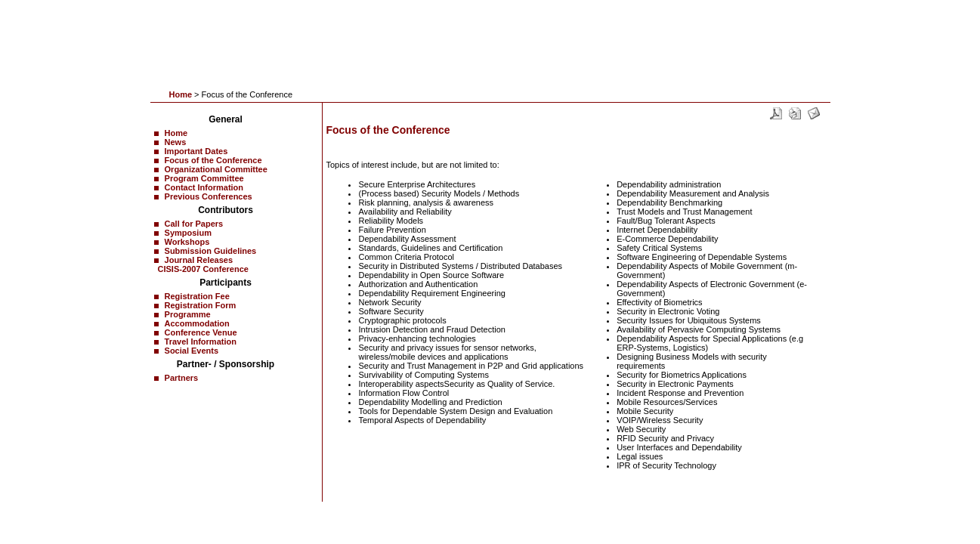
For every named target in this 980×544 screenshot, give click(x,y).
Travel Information (201, 342)
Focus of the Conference (213, 160)
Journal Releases (199, 260)
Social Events (192, 351)
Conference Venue (201, 332)
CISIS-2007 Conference (203, 269)
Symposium (188, 233)
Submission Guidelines (211, 251)
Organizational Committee (216, 169)
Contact (228, 509)
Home (181, 94)
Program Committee (204, 178)
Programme (188, 314)
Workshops (187, 242)
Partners (182, 378)
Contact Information (204, 187)
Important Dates (196, 151)
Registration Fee (197, 296)
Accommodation (197, 323)
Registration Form (201, 305)
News (176, 142)
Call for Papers (194, 224)
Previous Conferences (209, 196)
